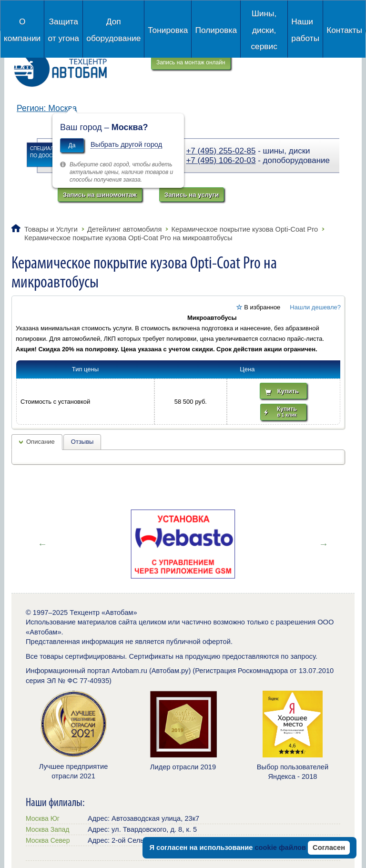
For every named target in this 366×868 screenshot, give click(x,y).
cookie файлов (280, 848)
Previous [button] (42, 544)
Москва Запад (47, 829)
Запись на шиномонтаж (100, 195)
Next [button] (324, 544)
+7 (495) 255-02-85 (221, 151)
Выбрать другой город (126, 144)
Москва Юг (43, 818)
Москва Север (48, 840)
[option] (183, 544)
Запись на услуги (192, 195)
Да (72, 145)
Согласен (329, 848)
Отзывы (82, 442)
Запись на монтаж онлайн (191, 62)
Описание (41, 442)
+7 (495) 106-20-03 (221, 160)
